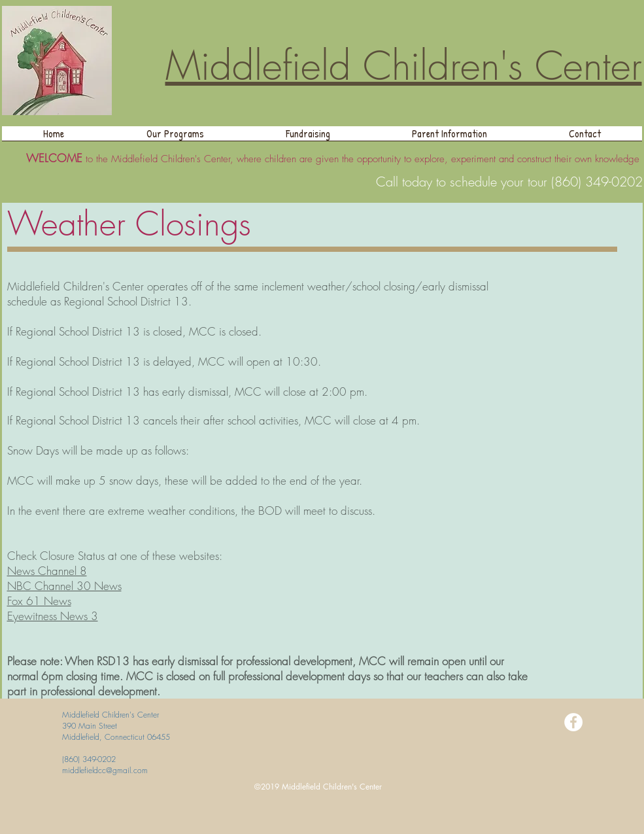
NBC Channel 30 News (64, 586)
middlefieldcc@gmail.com (105, 770)
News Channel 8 (47, 571)
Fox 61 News (39, 601)
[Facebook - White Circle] (573, 722)
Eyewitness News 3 (53, 616)
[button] (175, 138)
